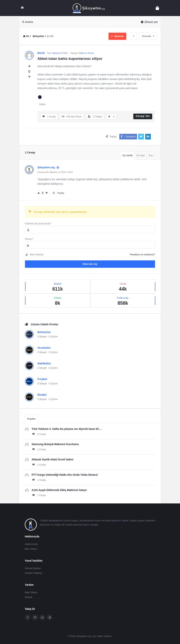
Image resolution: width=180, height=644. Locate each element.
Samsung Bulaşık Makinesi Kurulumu (55, 444)
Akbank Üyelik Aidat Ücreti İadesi (52, 459)
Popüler (31, 419)
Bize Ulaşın (31, 549)
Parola (29, 239)
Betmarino (44, 332)
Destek (29, 597)
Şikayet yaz (149, 22)
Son (151, 155)
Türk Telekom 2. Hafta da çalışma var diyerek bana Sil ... (67, 429)
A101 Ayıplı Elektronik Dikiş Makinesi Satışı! (59, 490)
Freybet (42, 379)
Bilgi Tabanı (31, 592)
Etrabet (42, 395)
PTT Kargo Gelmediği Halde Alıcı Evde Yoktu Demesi (65, 475)
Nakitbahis (44, 363)
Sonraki (148, 36)
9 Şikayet (42, 337)
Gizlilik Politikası (34, 573)
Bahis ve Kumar (87, 53)
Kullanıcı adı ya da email (38, 224)
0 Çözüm (53, 337)
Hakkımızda (31, 544)
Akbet (42, 104)
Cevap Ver (143, 116)
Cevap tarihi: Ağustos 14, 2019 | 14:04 (55, 172)
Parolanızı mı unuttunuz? (142, 255)
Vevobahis (44, 348)
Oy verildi (127, 155)
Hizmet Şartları (33, 568)
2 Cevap (39, 434)
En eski (141, 155)
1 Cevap (39, 449)
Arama (28, 22)
